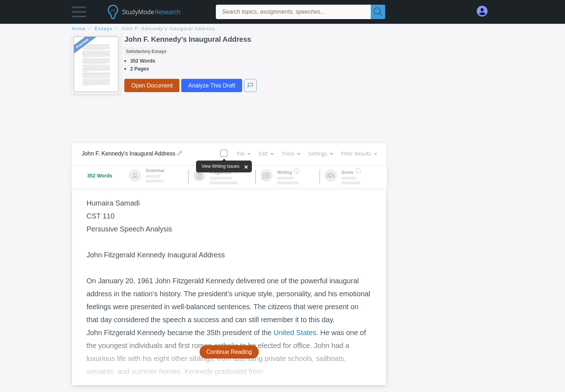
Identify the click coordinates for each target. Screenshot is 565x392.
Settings (321, 154)
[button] (79, 13)
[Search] (378, 12)
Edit (266, 154)
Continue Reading (229, 352)
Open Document (152, 85)
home (79, 29)
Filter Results (359, 154)
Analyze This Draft (212, 85)
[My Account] (485, 11)
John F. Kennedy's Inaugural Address (168, 29)
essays (104, 29)
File (243, 154)
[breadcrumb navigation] (282, 29)
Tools (291, 154)
